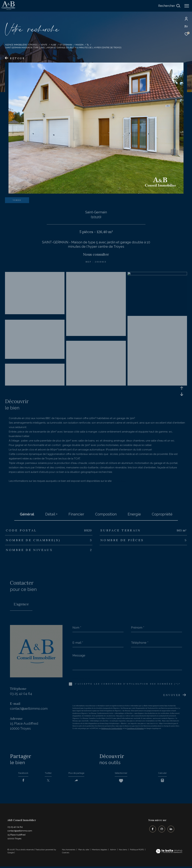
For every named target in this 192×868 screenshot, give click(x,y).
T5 (88, 45)
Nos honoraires (69, 851)
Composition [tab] (106, 514)
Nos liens (123, 851)
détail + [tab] (51, 514)
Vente (44, 45)
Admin (113, 851)
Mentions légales (100, 851)
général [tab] (27, 514)
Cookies (66, 854)
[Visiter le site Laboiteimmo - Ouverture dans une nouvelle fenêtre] (169, 853)
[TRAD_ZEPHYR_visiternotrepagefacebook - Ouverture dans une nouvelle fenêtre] (152, 830)
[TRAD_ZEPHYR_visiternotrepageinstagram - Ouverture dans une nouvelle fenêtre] (161, 830)
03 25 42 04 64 (21, 694)
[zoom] (35, 316)
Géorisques (119, 481)
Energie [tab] (134, 514)
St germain (66, 45)
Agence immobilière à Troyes (21, 45)
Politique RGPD (137, 851)
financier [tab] (76, 514)
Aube (54, 45)
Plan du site (84, 851)
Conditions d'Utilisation (135, 728)
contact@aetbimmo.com (29, 709)
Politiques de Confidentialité (112, 728)
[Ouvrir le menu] (187, 6)
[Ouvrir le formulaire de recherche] (169, 6)
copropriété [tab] (162, 514)
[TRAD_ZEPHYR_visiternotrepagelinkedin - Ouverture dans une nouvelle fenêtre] (170, 830)
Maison (79, 45)
